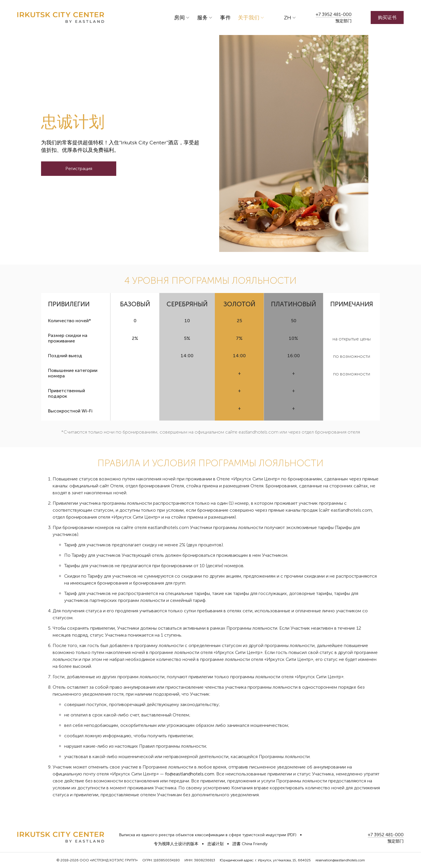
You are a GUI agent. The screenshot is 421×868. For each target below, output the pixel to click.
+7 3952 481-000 (334, 14)
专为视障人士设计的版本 (176, 844)
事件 (225, 18)
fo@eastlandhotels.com (190, 774)
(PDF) (292, 835)
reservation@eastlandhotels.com (340, 860)
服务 (203, 18)
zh (288, 18)
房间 (179, 18)
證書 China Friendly (250, 844)
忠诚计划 (215, 844)
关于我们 (249, 18)
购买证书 (387, 17)
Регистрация (79, 168)
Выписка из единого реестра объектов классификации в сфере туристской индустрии (203, 835)
